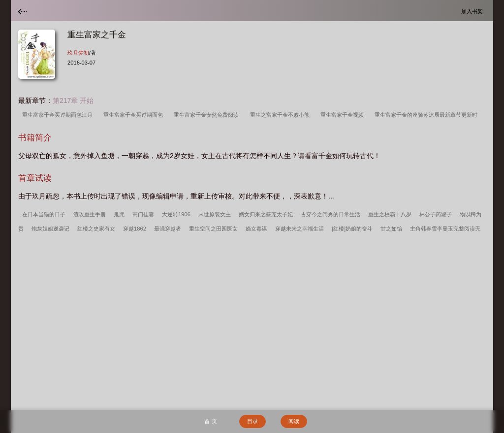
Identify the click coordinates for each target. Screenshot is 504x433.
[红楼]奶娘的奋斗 (352, 229)
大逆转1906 (176, 214)
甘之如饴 (391, 229)
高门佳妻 (143, 214)
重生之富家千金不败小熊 (281, 115)
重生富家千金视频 (344, 115)
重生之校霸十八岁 (390, 214)
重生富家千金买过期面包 (135, 115)
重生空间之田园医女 (213, 229)
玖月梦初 (78, 53)
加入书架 (473, 11)
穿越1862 (135, 229)
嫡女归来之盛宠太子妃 (266, 214)
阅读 (294, 421)
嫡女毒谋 (256, 229)
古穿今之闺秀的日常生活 (331, 214)
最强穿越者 (168, 229)
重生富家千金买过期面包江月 (59, 115)
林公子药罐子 (436, 214)
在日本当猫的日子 (44, 214)
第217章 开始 (73, 100)
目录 (252, 421)
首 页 (210, 421)
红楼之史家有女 (96, 229)
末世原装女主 (215, 214)
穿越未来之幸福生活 (299, 229)
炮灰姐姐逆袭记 (50, 229)
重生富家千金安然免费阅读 (208, 115)
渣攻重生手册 (90, 214)
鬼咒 (119, 214)
